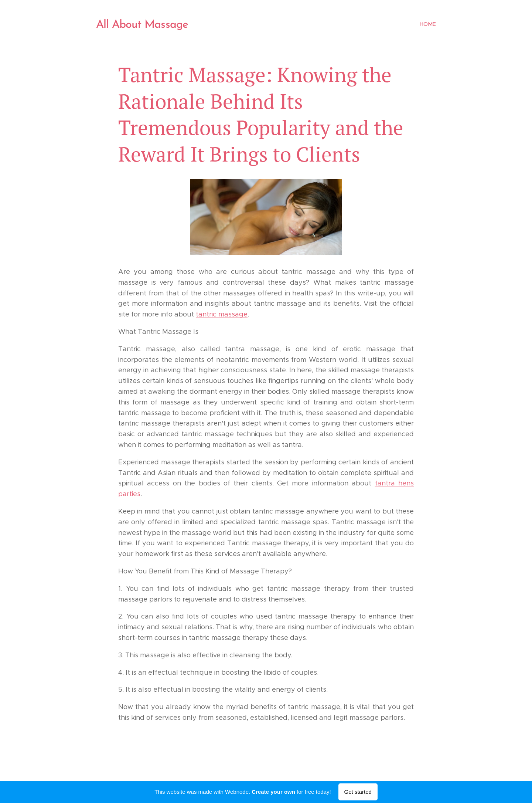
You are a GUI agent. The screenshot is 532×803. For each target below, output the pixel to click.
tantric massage (222, 314)
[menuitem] (427, 24)
